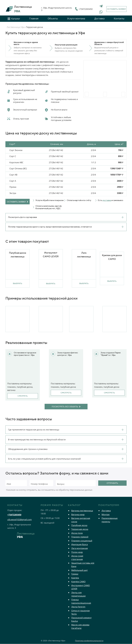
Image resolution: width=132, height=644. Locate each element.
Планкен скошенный (82, 541)
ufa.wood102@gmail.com (20, 520)
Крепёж (75, 578)
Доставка (106, 511)
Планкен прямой (80, 537)
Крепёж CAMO (78, 582)
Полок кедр (77, 552)
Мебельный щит (79, 570)
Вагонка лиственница (82, 511)
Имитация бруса (80, 544)
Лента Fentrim (78, 607)
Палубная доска (79, 525)
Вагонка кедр (78, 514)
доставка (107, 200)
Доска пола (77, 533)
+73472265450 (86, 9)
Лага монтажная (80, 548)
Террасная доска (80, 529)
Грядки (75, 574)
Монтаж (106, 514)
